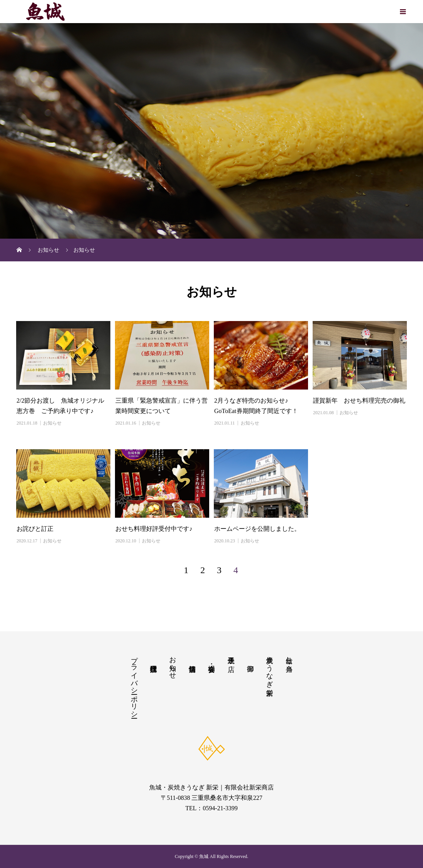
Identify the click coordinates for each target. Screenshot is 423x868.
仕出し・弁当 (289, 656)
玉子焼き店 (231, 656)
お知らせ (52, 423)
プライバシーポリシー (134, 683)
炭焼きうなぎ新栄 (270, 668)
